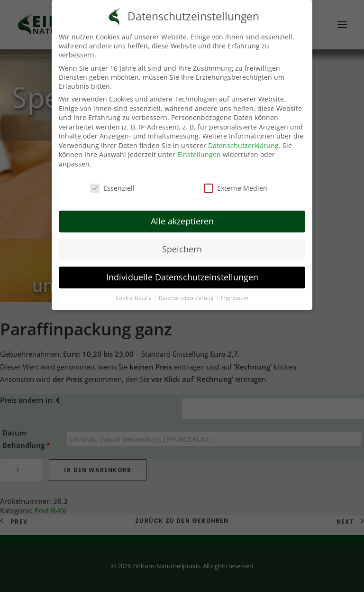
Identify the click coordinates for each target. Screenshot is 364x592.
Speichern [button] (182, 248)
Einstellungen (199, 153)
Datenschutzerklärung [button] (187, 296)
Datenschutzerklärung (243, 143)
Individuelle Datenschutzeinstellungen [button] (182, 276)
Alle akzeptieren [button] (182, 220)
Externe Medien (236, 186)
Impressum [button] (235, 296)
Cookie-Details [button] (134, 296)
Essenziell (112, 186)
